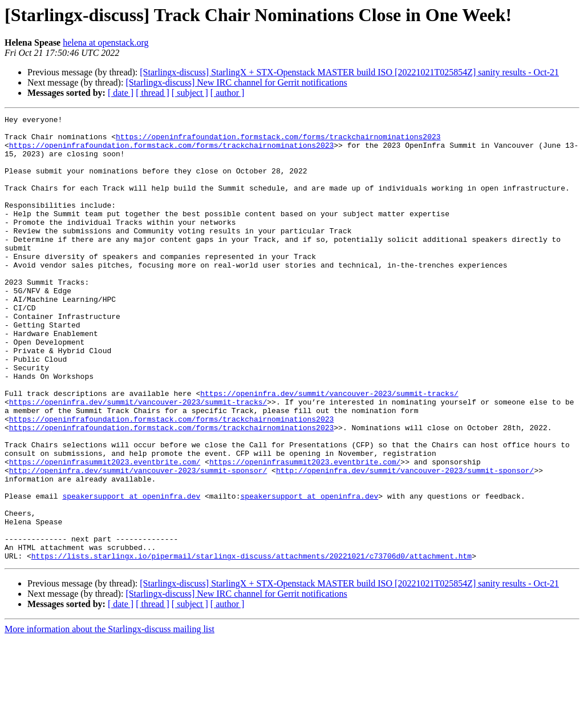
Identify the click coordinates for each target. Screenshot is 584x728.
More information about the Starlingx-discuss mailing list (109, 718)
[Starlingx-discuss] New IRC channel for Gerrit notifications (236, 82)
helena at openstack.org (106, 43)
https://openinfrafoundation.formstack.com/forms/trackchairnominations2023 (278, 141)
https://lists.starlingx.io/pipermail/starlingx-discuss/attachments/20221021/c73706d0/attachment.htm (252, 645)
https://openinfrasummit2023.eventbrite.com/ (105, 532)
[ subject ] (190, 93)
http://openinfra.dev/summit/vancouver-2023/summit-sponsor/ (138, 542)
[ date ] (121, 93)
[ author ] (228, 93)
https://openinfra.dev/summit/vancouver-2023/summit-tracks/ (329, 450)
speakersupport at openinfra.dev (131, 573)
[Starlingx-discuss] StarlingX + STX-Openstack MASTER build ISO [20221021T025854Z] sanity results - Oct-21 (349, 72)
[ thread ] (153, 93)
